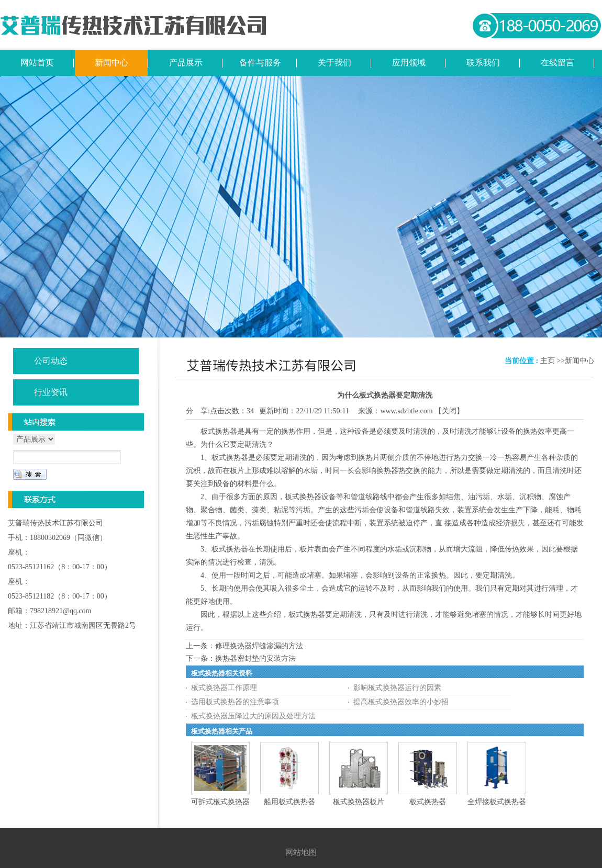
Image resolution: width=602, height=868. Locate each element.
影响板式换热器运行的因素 (397, 688)
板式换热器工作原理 (224, 688)
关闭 (449, 411)
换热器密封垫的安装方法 (255, 658)
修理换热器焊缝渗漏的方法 (259, 646)
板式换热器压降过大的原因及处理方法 (253, 716)
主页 (548, 361)
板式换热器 (428, 802)
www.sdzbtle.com (406, 411)
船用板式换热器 (289, 802)
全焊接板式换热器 (497, 802)
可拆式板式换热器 (220, 802)
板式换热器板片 (359, 802)
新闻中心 (579, 361)
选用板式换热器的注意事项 (235, 702)
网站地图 (301, 852)
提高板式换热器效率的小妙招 (401, 702)
